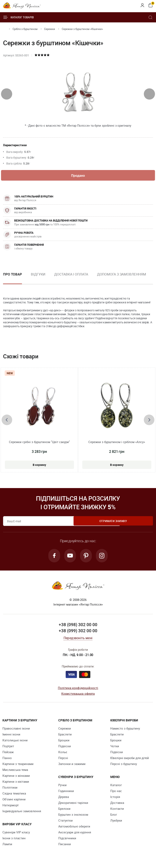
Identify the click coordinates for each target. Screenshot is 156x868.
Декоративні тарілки (73, 805)
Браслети (65, 736)
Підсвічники (67, 840)
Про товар (12, 275)
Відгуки (38, 275)
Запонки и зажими (72, 766)
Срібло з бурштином (25, 29)
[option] (38, 278)
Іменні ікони (11, 736)
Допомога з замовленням (122, 275)
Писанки (65, 846)
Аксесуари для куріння (75, 834)
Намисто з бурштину (125, 730)
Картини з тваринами (18, 766)
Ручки (62, 787)
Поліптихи (10, 789)
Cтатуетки (66, 822)
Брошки (64, 742)
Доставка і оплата (71, 275)
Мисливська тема (15, 772)
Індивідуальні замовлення (22, 813)
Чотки (115, 748)
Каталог (116, 787)
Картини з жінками (16, 778)
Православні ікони (16, 730)
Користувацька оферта (78, 696)
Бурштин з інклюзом (73, 816)
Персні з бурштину (124, 766)
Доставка (117, 805)
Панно (7, 760)
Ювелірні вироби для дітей (130, 760)
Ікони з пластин (14, 840)
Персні (63, 760)
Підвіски (65, 748)
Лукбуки (116, 822)
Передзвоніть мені (78, 640)
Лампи (7, 846)
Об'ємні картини (14, 801)
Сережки (50, 29)
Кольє (63, 754)
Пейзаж (8, 754)
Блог (114, 816)
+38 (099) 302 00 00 (78, 632)
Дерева (64, 799)
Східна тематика (14, 795)
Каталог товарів (18, 17)
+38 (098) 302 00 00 (78, 627)
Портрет (8, 748)
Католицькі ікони (15, 742)
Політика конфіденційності (78, 690)
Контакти (117, 811)
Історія (115, 799)
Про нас (116, 793)
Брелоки (64, 811)
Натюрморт (11, 807)
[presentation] (7, 94)
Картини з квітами (16, 784)
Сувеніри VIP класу (16, 834)
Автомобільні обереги (74, 828)
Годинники (66, 793)
